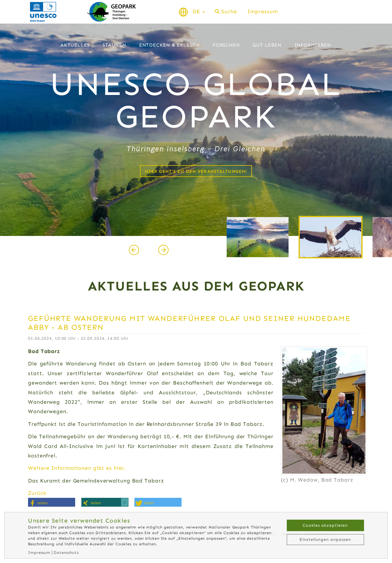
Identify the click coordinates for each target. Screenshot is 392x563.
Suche (229, 12)
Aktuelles (75, 45)
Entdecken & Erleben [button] (169, 45)
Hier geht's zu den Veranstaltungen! (196, 171)
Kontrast (324, 12)
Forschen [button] (226, 45)
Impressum (262, 12)
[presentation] (134, 250)
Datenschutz (66, 553)
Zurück (37, 493)
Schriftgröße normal (349, 12)
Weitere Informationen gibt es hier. (77, 468)
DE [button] (199, 12)
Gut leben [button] (267, 45)
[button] (52, 502)
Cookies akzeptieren (325, 525)
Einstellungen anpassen (325, 540)
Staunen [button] (114, 45)
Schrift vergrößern (359, 12)
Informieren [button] (313, 45)
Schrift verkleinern (338, 12)
